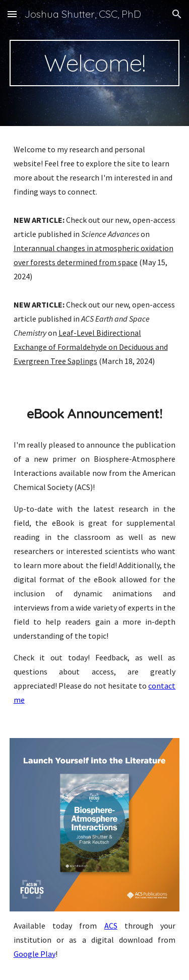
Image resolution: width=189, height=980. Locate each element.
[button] (12, 14)
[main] (95, 63)
